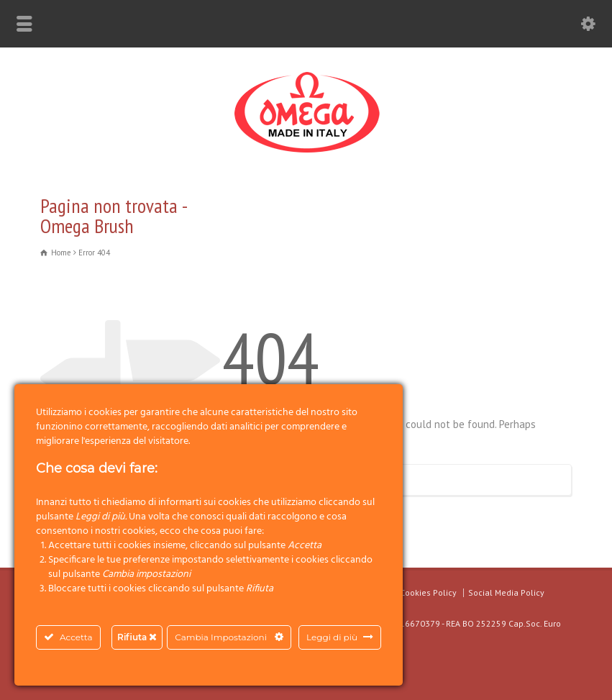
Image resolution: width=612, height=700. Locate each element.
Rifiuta (137, 637)
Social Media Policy (506, 592)
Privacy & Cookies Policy (408, 592)
